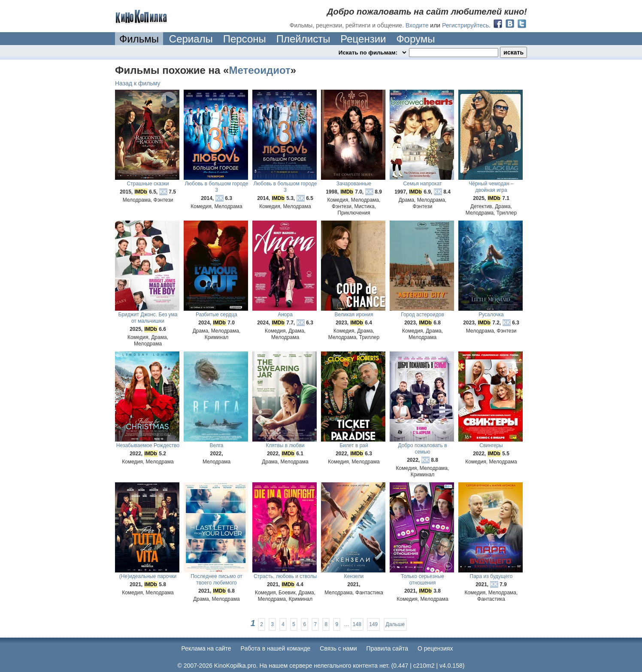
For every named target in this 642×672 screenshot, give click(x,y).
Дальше (395, 624)
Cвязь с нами (338, 648)
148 (357, 624)
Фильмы (139, 39)
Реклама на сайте (206, 648)
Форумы (415, 39)
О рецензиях (435, 648)
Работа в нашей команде (276, 648)
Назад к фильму (138, 83)
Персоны (245, 39)
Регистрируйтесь (465, 25)
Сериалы (191, 39)
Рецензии (363, 39)
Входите (417, 25)
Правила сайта (387, 648)
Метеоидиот (259, 70)
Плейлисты (303, 39)
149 (373, 624)
